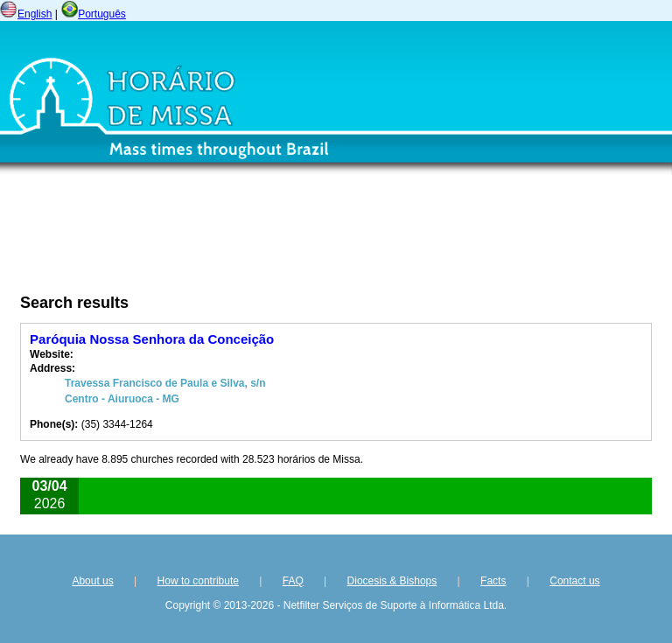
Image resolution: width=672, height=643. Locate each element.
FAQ (293, 581)
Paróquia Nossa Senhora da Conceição (152, 339)
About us (92, 581)
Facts (493, 581)
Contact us (574, 581)
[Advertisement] (241, 239)
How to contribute (198, 581)
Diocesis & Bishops (392, 581)
